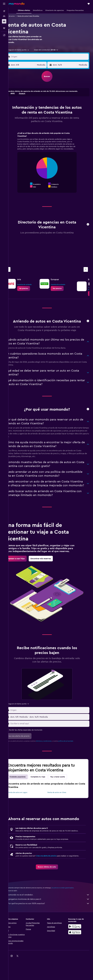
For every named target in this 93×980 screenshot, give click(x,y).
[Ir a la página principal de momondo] (17, 4)
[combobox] (25, 50)
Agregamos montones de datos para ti (52, 920)
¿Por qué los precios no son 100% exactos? (52, 925)
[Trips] (4, 28)
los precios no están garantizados (70, 909)
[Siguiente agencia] (86, 269)
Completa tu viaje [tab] (45, 788)
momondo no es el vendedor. (52, 916)
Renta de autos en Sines (61, 804)
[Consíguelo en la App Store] (77, 953)
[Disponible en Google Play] (77, 948)
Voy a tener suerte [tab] (65, 788)
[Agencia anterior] (16, 269)
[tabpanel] (51, 165)
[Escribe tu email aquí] (53, 735)
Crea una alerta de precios (54, 875)
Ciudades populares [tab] (25, 788)
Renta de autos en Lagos (25, 804)
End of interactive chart (24, 186)
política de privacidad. (73, 753)
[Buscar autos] (4, 21)
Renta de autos (17, 16)
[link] (31, 288)
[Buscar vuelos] (4, 11)
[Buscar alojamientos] (4, 16)
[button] (4, 4)
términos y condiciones (51, 753)
